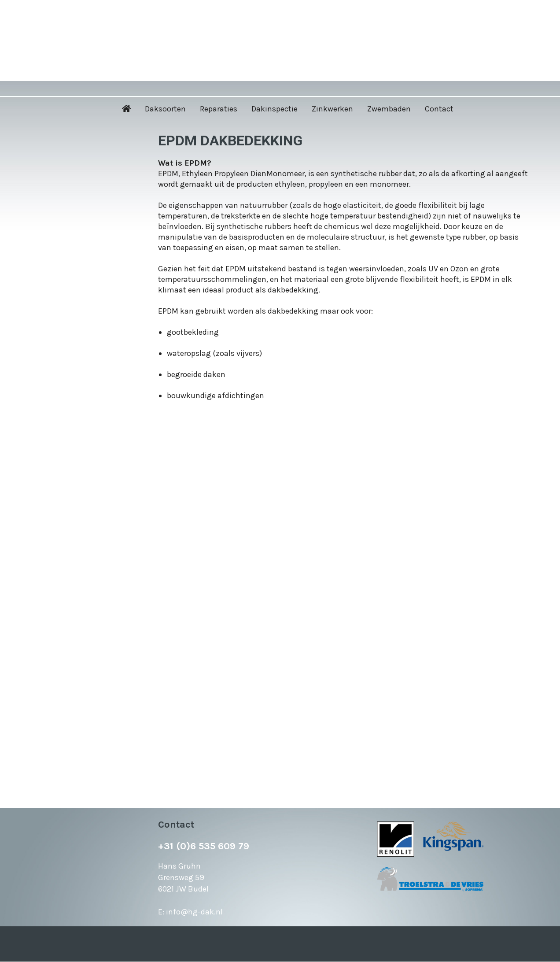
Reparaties (219, 109)
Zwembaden (389, 109)
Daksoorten (165, 109)
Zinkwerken (332, 109)
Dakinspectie (274, 109)
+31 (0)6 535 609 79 (204, 846)
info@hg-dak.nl (194, 912)
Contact (439, 109)
